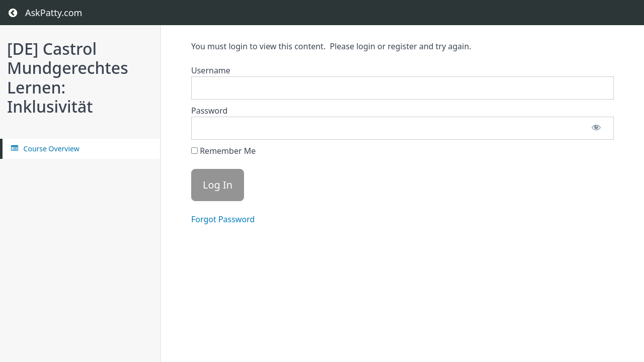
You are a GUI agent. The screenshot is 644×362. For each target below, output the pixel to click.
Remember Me (223, 151)
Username (211, 70)
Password (209, 111)
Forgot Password (223, 219)
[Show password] (596, 128)
